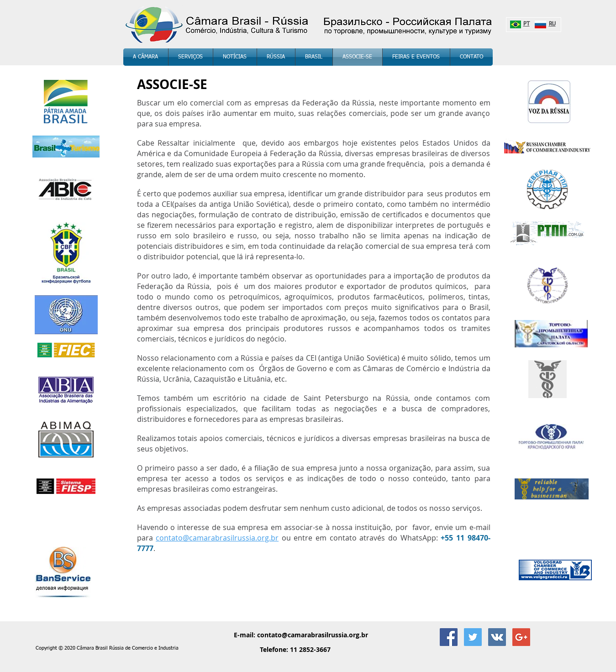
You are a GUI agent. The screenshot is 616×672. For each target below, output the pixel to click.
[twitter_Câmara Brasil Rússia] (473, 637)
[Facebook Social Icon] (449, 637)
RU (552, 24)
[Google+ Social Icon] (521, 637)
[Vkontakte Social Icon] (497, 637)
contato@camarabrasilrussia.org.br (313, 635)
